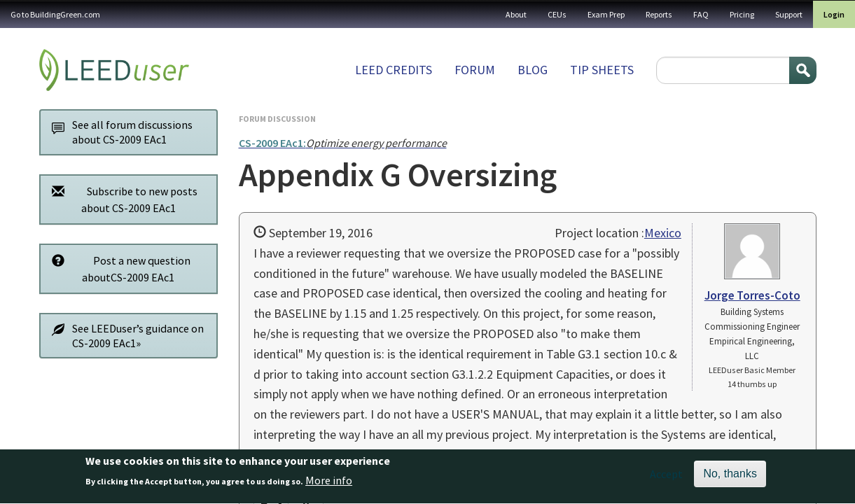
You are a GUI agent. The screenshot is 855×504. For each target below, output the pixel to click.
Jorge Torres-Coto (752, 295)
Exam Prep (606, 14)
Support (789, 14)
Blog (533, 70)
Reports (659, 14)
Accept (666, 479)
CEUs (557, 14)
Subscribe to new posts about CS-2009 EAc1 (121, 199)
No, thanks (730, 478)
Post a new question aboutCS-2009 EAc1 (118, 268)
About (516, 14)
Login (834, 14)
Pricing (742, 14)
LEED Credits (394, 70)
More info (329, 485)
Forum (475, 70)
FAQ (701, 14)
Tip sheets (602, 70)
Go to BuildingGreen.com (55, 14)
